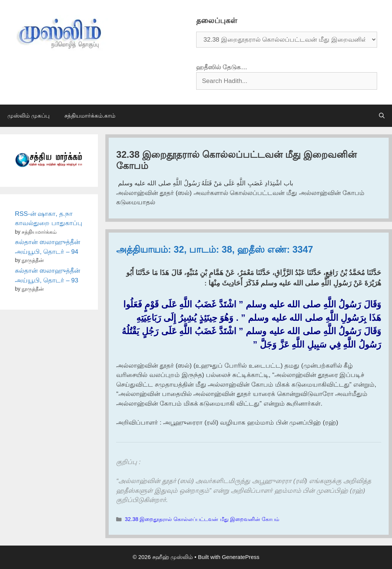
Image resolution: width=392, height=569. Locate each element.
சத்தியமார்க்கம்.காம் (90, 116)
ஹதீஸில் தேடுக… (222, 67)
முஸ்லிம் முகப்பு (28, 116)
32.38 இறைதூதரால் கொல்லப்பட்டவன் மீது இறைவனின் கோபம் (202, 519)
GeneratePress (241, 557)
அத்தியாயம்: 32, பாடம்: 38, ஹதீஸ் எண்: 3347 (215, 249)
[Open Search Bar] (382, 116)
